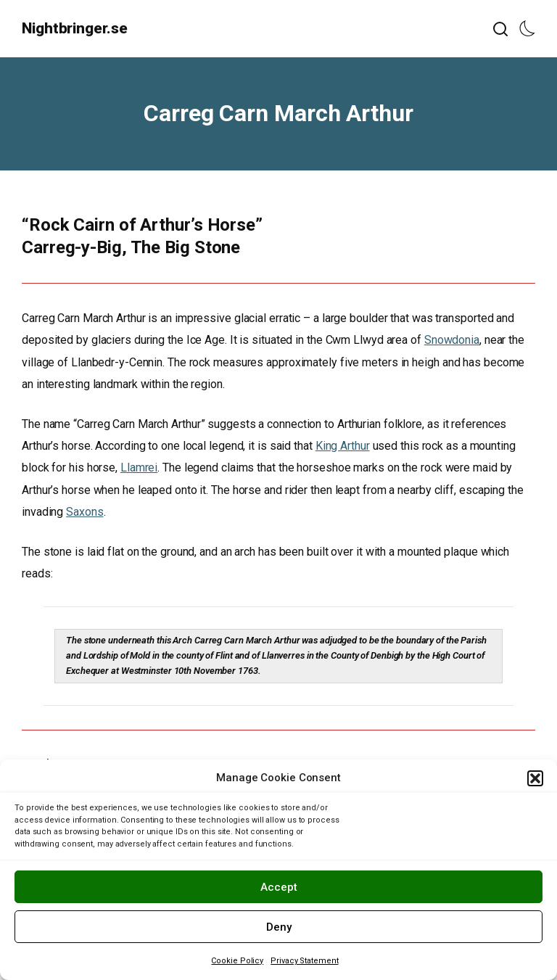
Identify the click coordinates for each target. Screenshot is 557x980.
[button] (535, 778)
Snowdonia (452, 340)
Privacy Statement (304, 961)
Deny (279, 927)
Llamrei (139, 468)
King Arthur (343, 446)
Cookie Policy (237, 961)
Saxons (84, 512)
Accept (279, 887)
